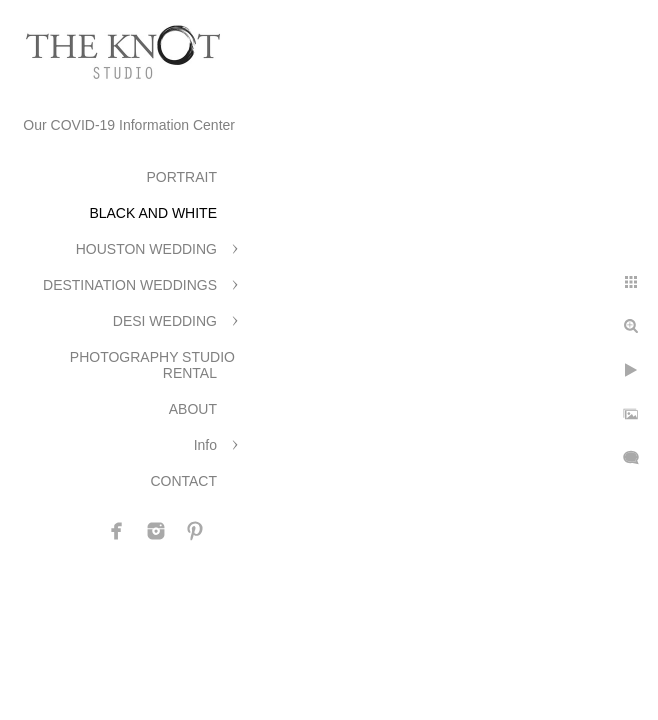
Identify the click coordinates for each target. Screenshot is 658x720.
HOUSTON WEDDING (146, 249)
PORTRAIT (181, 177)
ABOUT (193, 409)
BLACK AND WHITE (153, 213)
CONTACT (183, 481)
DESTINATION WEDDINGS (130, 285)
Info (205, 445)
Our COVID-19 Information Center (129, 125)
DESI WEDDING (165, 321)
